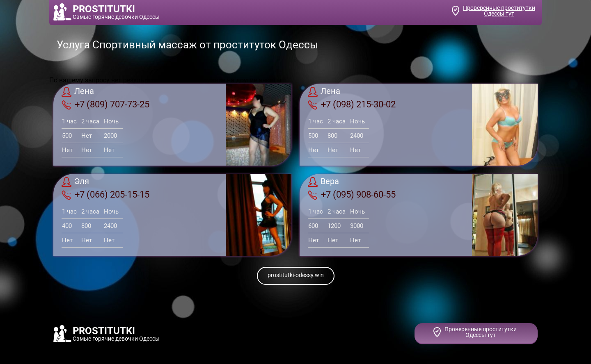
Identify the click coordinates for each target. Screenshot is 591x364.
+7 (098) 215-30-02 (352, 105)
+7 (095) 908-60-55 (352, 195)
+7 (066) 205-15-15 (105, 195)
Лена (78, 92)
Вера (323, 182)
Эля (75, 182)
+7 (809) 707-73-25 (105, 105)
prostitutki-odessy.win (296, 275)
